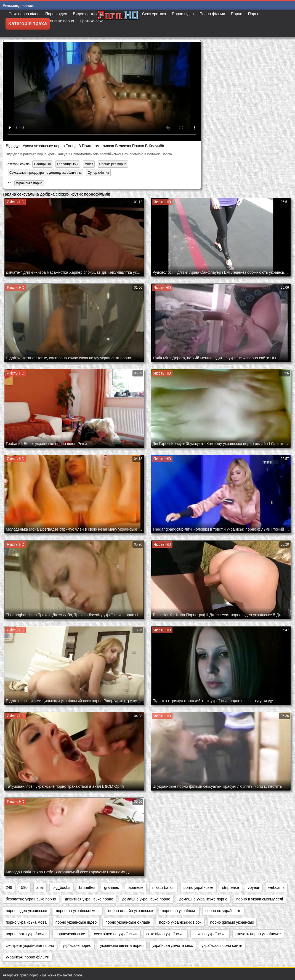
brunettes (87, 887)
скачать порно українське (258, 934)
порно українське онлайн (128, 922)
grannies (111, 887)
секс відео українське (165, 934)
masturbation (164, 887)
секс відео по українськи (116, 934)
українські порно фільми (28, 957)
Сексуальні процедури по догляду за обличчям (45, 173)
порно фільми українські (232, 922)
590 (24, 887)
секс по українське (210, 934)
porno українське (198, 887)
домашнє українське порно (146, 899)
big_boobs (61, 887)
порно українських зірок (180, 922)
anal (40, 887)
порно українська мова (26, 922)
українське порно (29, 183)
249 (9, 887)
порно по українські (179, 911)
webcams (276, 887)
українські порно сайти (222, 945)
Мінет (89, 164)
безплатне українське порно (31, 899)
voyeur (254, 887)
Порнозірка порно (113, 164)
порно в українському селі (260, 899)
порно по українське (223, 911)
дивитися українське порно (89, 899)
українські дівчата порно (122, 945)
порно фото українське (26, 934)
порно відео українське (26, 911)
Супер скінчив (99, 173)
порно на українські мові (78, 911)
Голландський (68, 164)
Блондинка (42, 164)
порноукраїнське (70, 934)
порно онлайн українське (131, 911)
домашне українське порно (203, 899)
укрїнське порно (77, 945)
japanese (136, 887)
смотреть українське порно (30, 945)
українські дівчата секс (173, 945)
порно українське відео (76, 922)
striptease (231, 887)
